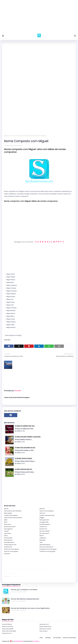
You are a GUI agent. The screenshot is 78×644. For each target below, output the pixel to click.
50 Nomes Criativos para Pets (23, 469)
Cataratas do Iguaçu (21, 576)
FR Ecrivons (8, 524)
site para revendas (9, 565)
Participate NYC (44, 520)
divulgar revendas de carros (6, 565)
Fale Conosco (57, 638)
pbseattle (42, 540)
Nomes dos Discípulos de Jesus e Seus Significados (30, 608)
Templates (36, 641)
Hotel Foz (42, 513)
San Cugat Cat (8, 529)
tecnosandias (8, 538)
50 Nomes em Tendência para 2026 (25, 426)
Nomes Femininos (8, 626)
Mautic (42, 536)
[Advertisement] (39, 17)
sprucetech (8, 533)
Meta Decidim (8, 540)
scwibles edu (8, 547)
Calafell (6, 531)
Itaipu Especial (19, 576)
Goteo (6, 536)
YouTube (10, 572)
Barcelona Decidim (10, 527)
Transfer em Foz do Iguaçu (47, 551)
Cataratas (7, 554)
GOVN (6, 520)
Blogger (42, 518)
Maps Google (8, 513)
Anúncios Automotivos (46, 547)
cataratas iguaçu (10, 576)
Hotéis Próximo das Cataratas (13, 518)
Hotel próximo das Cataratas (13, 511)
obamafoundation (45, 545)
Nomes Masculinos (45, 626)
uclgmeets (43, 538)
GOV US (6, 509)
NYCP (6, 522)
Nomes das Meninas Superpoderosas (25, 599)
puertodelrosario (9, 542)
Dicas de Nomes (7, 624)
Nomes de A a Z (44, 624)
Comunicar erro (7, 633)
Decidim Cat (43, 529)
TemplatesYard (18, 641)
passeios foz (6, 569)
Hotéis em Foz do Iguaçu (11, 549)
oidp (41, 542)
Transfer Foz (43, 527)
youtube (4, 569)
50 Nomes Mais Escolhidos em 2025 (25, 448)
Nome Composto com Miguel (21, 136)
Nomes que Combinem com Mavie (24, 590)
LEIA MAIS (23, 431)
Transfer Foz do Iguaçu (15, 576)
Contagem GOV (44, 522)
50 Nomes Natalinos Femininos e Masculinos (28, 437)
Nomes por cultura (45, 629)
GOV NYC (42, 509)
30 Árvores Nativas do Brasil (23, 458)
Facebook (48, 638)
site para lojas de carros (5, 565)
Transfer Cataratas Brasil (47, 515)
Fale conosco (43, 631)
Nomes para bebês (8, 629)
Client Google (11, 572)
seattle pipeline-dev (10, 545)
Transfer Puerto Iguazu (11, 515)
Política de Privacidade (9, 631)
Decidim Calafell (45, 531)
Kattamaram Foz (19, 576)
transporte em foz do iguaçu (48, 549)
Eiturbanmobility (45, 524)
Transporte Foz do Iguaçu (16, 576)
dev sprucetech (44, 533)
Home (41, 638)
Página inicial (8, 136)
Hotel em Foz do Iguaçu (47, 511)
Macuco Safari (18, 576)
